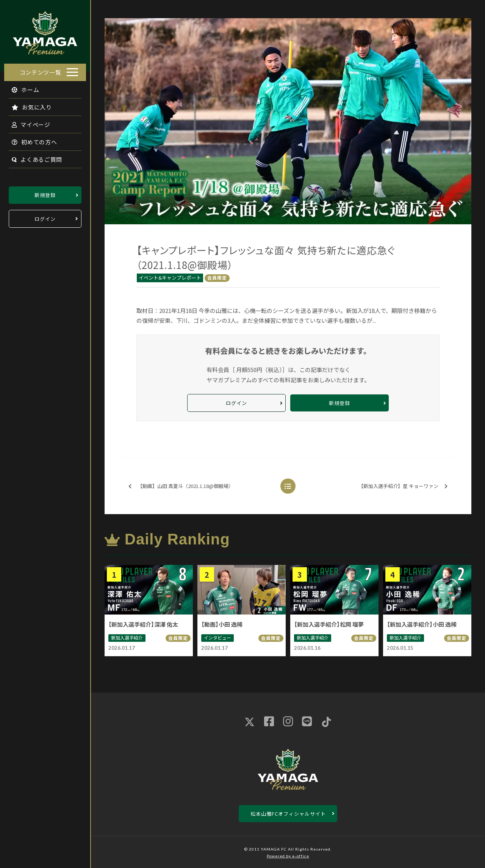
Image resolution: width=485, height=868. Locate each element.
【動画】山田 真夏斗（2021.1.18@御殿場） (181, 486)
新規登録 (45, 193)
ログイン (45, 217)
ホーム (21, 87)
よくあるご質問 (33, 157)
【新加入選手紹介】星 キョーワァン (403, 486)
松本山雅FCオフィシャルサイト (288, 814)
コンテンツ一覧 (41, 70)
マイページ (27, 122)
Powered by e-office (288, 856)
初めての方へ (30, 140)
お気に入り (28, 105)
